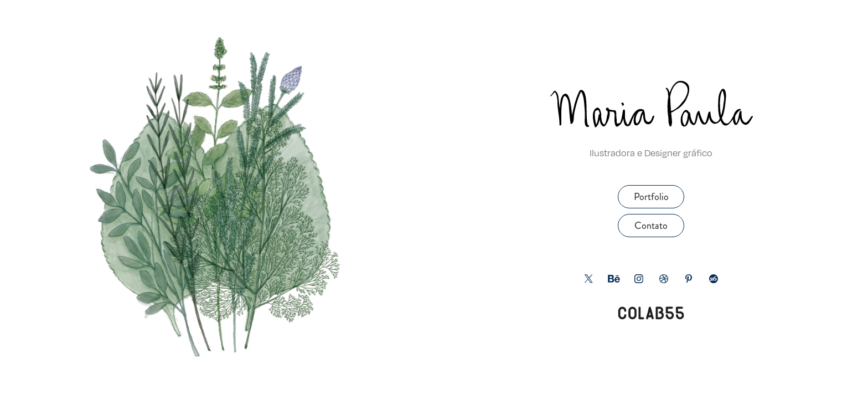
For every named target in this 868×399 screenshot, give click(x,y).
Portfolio (651, 197)
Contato (651, 226)
